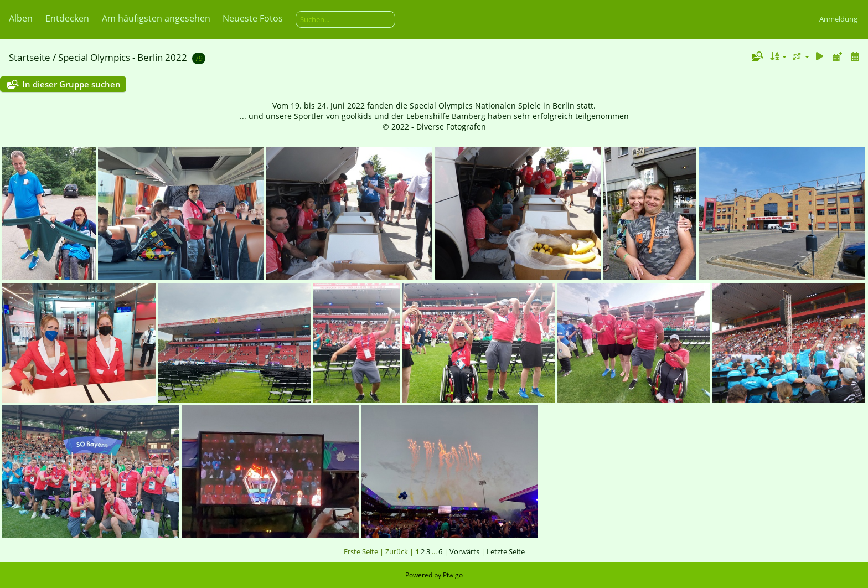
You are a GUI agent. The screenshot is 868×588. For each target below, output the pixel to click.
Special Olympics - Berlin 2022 (123, 57)
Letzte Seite (506, 551)
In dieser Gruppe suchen (71, 84)
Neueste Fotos (253, 18)
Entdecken (67, 18)
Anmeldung (838, 19)
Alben (21, 18)
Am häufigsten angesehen (156, 18)
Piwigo (453, 575)
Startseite (30, 57)
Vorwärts (464, 551)
